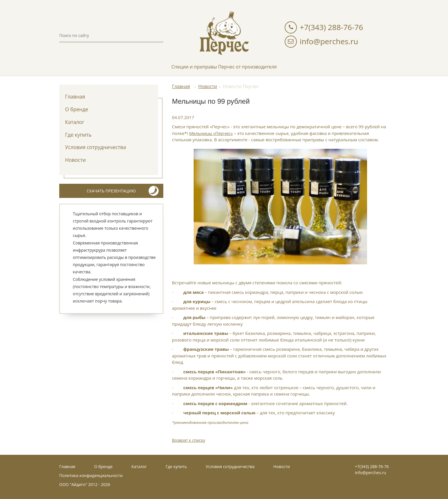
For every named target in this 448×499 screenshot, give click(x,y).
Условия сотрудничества (96, 147)
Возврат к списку (189, 440)
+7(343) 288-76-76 (331, 27)
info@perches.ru (329, 41)
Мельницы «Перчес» (211, 133)
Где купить (78, 135)
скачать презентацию (123, 191)
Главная (75, 97)
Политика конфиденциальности (91, 475)
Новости (75, 160)
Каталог (75, 122)
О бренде (77, 109)
